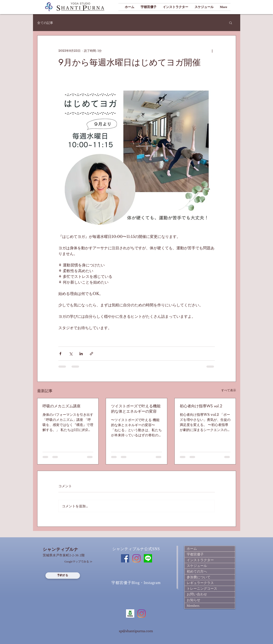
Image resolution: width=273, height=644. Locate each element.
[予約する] (63, 576)
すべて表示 (229, 390)
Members (193, 606)
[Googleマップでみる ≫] (79, 562)
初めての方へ (197, 571)
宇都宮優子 (195, 554)
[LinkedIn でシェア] (81, 354)
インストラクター (200, 560)
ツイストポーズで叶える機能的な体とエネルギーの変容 (136, 409)
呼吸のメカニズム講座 (62, 406)
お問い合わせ (197, 594)
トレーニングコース (202, 589)
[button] (231, 23)
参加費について (199, 577)
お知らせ (193, 600)
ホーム (192, 549)
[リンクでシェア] (91, 354)
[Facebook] (125, 558)
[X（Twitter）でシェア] (71, 354)
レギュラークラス (200, 583)
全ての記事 (45, 23)
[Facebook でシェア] (60, 354)
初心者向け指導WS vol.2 (201, 406)
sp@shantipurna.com (136, 631)
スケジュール (197, 566)
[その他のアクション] (212, 51)
